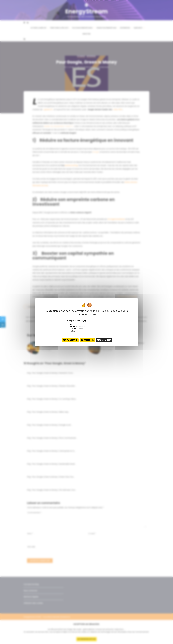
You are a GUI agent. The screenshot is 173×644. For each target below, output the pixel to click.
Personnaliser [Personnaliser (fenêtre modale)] (104, 340)
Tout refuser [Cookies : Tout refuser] (87, 340)
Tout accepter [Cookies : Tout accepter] (70, 340)
